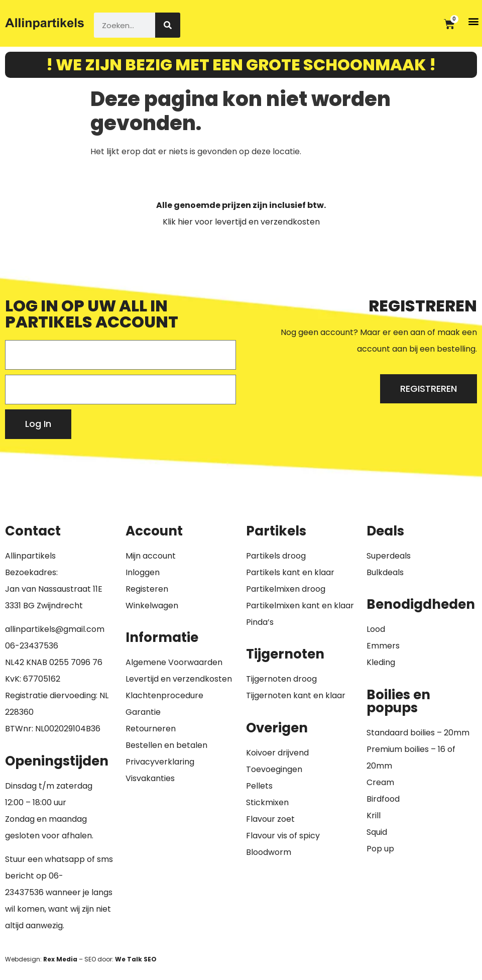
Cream (380, 782)
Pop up (380, 849)
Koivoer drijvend (277, 753)
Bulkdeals (385, 572)
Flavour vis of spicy (283, 836)
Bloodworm (269, 852)
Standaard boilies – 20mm (418, 733)
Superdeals (389, 556)
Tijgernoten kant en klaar (296, 695)
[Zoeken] (168, 25)
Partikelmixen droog (286, 589)
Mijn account (151, 556)
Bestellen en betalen (166, 745)
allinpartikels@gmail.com (55, 629)
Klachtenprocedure (164, 695)
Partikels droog (276, 556)
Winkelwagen (152, 606)
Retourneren (151, 729)
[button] (474, 21)
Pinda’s (260, 622)
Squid (377, 832)
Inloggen (143, 572)
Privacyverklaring (160, 762)
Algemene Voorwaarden (174, 662)
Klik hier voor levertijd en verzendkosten (241, 222)
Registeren (147, 589)
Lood (376, 629)
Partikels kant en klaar (290, 572)
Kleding (381, 662)
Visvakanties (150, 778)
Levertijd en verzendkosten (179, 679)
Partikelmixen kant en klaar (300, 606)
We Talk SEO (136, 959)
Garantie (143, 712)
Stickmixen (267, 802)
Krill (374, 815)
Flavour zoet (270, 819)
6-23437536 (34, 646)
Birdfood (383, 799)
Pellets (259, 786)
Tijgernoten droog (281, 679)
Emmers (383, 646)
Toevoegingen (274, 769)
